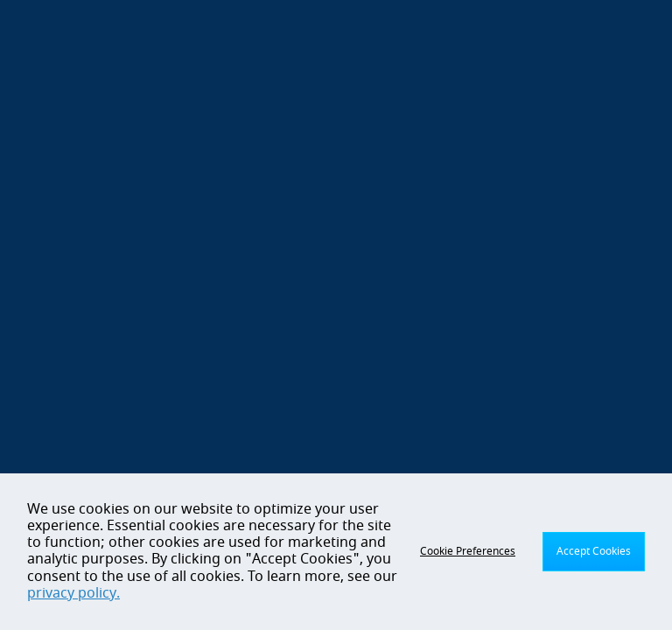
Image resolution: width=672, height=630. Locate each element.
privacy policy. (73, 593)
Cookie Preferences (468, 551)
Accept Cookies (594, 551)
